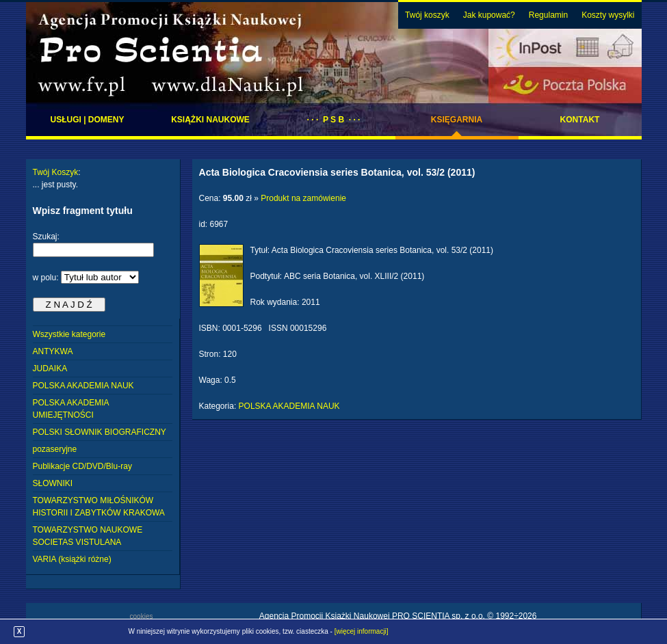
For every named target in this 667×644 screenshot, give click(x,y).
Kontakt (580, 120)
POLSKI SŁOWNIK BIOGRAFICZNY (100, 432)
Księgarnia (457, 120)
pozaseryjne (55, 449)
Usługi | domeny (87, 120)
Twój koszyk (427, 15)
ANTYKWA (53, 351)
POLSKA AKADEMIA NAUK (83, 386)
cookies (142, 616)
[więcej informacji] (362, 631)
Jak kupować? (489, 15)
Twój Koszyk (56, 172)
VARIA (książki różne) (72, 559)
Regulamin (548, 15)
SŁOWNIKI (53, 483)
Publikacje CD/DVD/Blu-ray (82, 466)
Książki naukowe (210, 120)
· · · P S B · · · (334, 120)
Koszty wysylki (608, 15)
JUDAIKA (50, 368)
